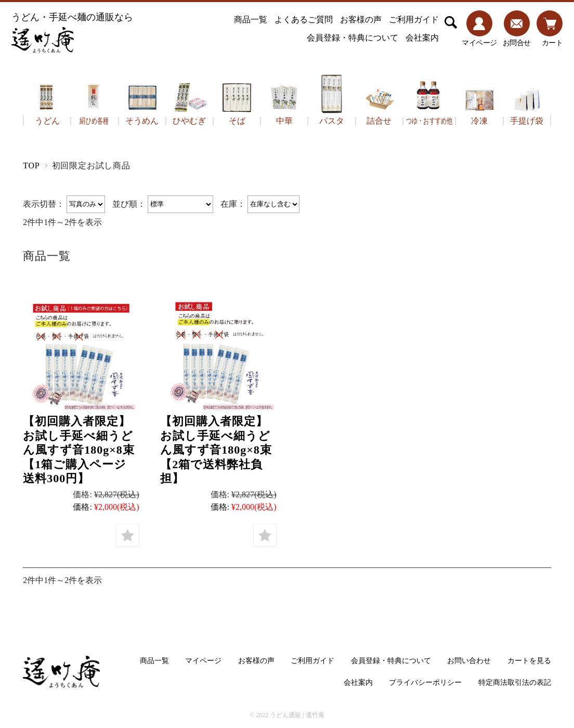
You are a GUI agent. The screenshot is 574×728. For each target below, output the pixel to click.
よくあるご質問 (304, 19)
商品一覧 (251, 19)
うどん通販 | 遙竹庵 (297, 715)
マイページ (203, 661)
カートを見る (529, 661)
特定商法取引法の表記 (515, 683)
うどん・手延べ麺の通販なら (72, 32)
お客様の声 (361, 19)
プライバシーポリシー (425, 683)
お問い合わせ (469, 661)
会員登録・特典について (353, 38)
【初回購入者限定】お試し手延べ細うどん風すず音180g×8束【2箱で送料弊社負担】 (216, 450)
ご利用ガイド (414, 19)
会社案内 (422, 38)
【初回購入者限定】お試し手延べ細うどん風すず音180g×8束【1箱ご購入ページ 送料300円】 (81, 450)
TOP (31, 166)
